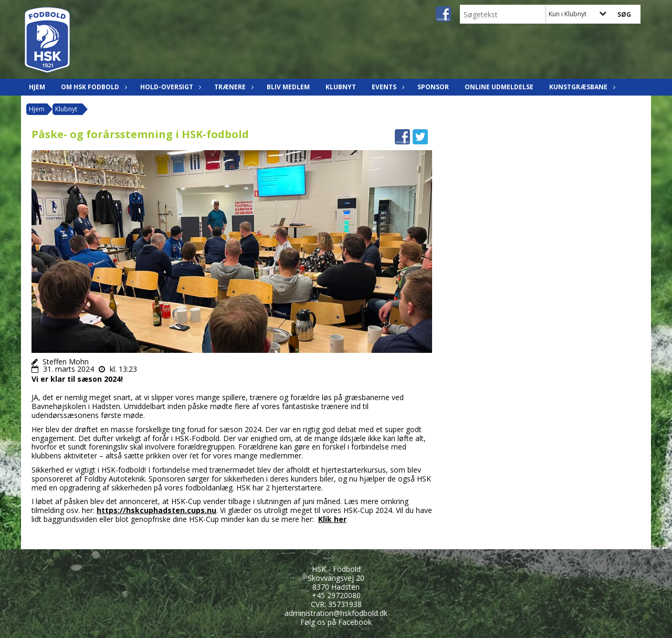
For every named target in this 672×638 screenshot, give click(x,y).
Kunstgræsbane (581, 87)
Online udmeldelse (499, 87)
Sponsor (433, 87)
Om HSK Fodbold (93, 87)
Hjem (37, 87)
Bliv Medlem (288, 87)
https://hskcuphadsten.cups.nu (156, 510)
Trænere (233, 87)
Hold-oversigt (169, 87)
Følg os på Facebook (336, 622)
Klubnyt (341, 87)
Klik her (332, 519)
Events (387, 87)
